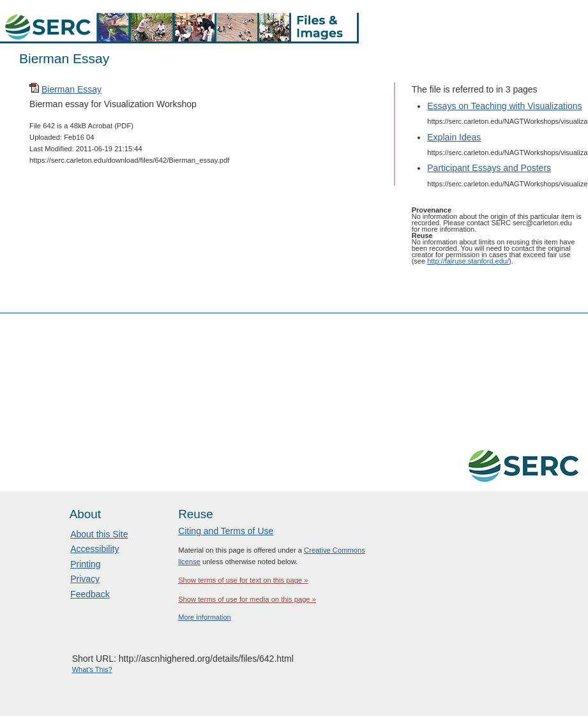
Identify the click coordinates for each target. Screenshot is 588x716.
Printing (85, 564)
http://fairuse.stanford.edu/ (468, 261)
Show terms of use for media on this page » (247, 599)
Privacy (85, 579)
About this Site (99, 534)
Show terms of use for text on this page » (243, 580)
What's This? (92, 669)
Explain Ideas (454, 137)
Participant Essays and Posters (489, 168)
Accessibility (94, 549)
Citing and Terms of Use (226, 531)
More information (205, 617)
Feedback (90, 594)
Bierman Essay (72, 89)
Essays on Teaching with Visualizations (504, 106)
